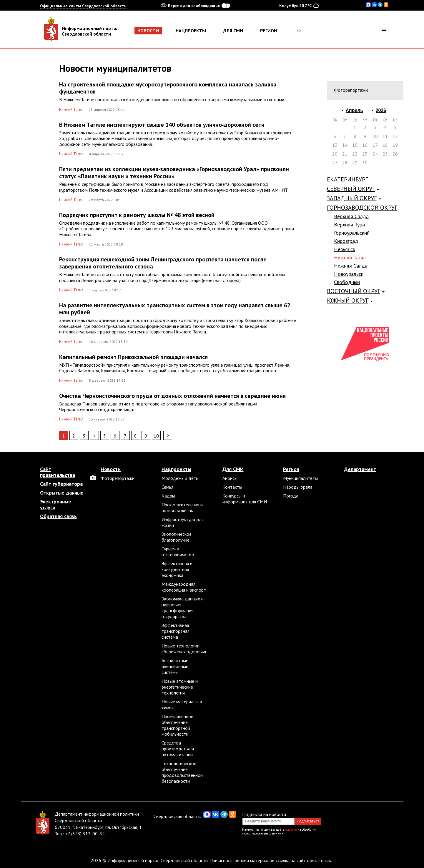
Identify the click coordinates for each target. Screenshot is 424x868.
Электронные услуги (56, 505)
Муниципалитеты (300, 478)
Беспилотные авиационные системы (175, 666)
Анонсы (230, 478)
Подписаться (308, 821)
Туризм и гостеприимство (178, 552)
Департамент (360, 469)
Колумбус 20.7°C (299, 5)
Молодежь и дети (180, 478)
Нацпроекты (191, 31)
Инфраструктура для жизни (183, 522)
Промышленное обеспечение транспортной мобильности (177, 725)
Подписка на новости (264, 814)
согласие (291, 829)
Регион (268, 31)
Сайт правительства (58, 472)
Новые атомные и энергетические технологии (180, 687)
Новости (148, 31)
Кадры (168, 496)
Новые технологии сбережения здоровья (184, 649)
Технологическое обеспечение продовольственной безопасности (182, 772)
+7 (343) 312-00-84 (85, 834)
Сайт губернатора (61, 484)
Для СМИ (233, 31)
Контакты (232, 487)
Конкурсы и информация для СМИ (245, 499)
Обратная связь (58, 516)
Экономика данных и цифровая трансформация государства (183, 607)
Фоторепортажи (351, 90)
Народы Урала (298, 487)
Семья (167, 487)
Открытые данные (62, 493)
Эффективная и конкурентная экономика (177, 569)
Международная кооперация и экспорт (184, 587)
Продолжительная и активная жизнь (182, 508)
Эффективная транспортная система (176, 631)
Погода (291, 496)
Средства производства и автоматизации (178, 749)
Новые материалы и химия (182, 705)
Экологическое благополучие (177, 537)
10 (156, 436)
